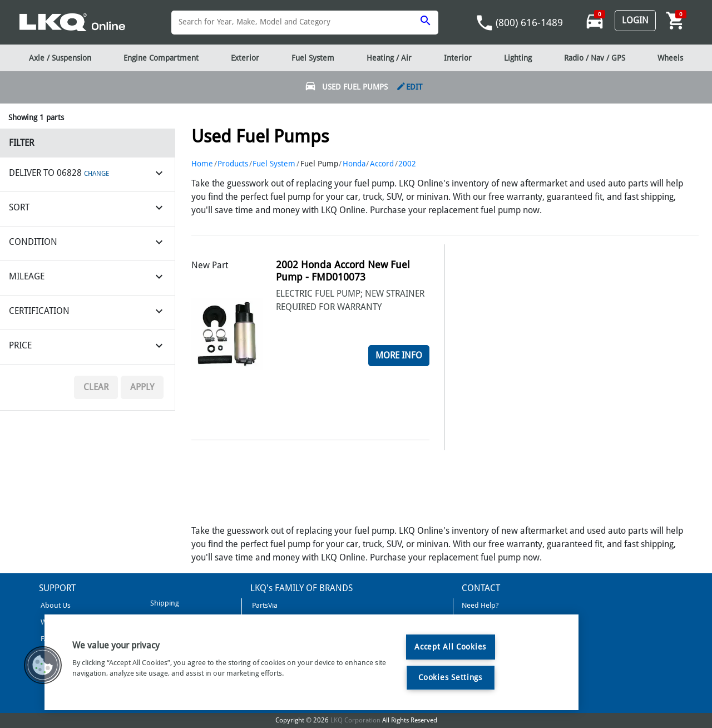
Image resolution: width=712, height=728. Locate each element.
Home (202, 164)
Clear (96, 387)
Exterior (245, 58)
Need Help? (480, 605)
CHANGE (97, 174)
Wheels (670, 58)
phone (484, 23)
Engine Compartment (161, 58)
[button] (43, 665)
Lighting (518, 58)
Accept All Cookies (450, 647)
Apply (142, 387)
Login (635, 20)
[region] (311, 662)
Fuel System (274, 164)
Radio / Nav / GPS (595, 58)
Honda (354, 164)
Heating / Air (389, 58)
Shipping (164, 603)
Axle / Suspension (60, 58)
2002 (407, 164)
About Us (55, 605)
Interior (458, 58)
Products (233, 164)
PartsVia (264, 605)
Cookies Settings (450, 677)
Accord (382, 164)
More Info (399, 355)
